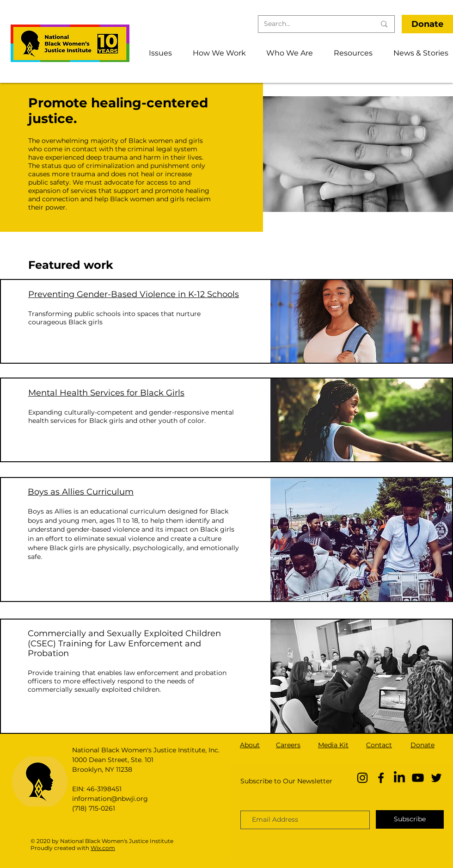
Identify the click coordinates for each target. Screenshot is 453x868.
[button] (156, 53)
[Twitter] (436, 778)
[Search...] (313, 24)
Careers (288, 745)
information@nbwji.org (110, 799)
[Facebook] (381, 778)
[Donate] (427, 24)
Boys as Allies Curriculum (81, 492)
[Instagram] (362, 778)
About (250, 745)
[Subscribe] (410, 819)
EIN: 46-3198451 (97, 789)
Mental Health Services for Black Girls (106, 393)
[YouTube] (418, 778)
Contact (379, 745)
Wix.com (103, 848)
